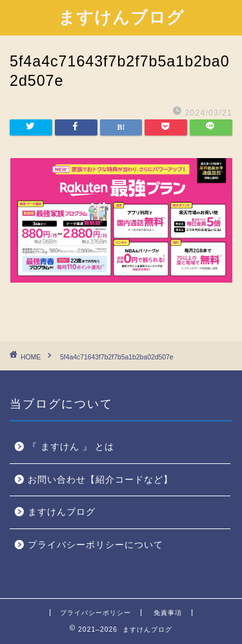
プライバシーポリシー (96, 613)
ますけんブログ (121, 17)
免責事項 (168, 613)
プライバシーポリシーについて (96, 545)
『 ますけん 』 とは (71, 447)
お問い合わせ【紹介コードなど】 (100, 480)
